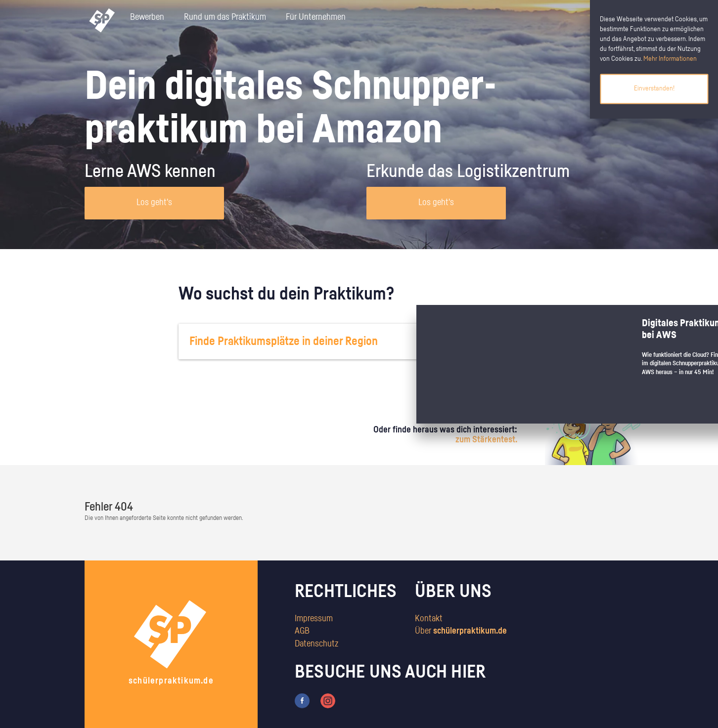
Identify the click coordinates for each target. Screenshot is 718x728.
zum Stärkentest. (486, 440)
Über (461, 631)
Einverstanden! (654, 88)
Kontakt (429, 619)
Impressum (314, 619)
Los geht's (154, 203)
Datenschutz (316, 644)
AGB (302, 631)
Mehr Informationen (670, 59)
